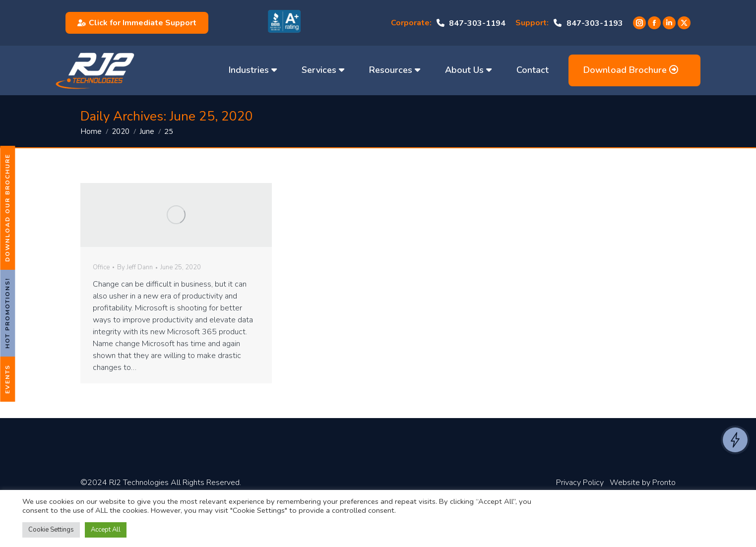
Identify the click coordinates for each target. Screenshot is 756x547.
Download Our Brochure (7, 208)
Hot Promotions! (7, 313)
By (135, 268)
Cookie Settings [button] (51, 530)
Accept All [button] (106, 530)
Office (101, 267)
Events (7, 379)
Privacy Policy (580, 483)
